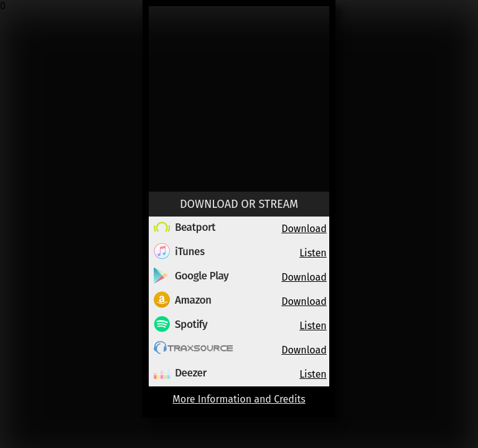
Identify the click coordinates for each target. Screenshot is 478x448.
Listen (313, 253)
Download (304, 229)
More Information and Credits (239, 399)
